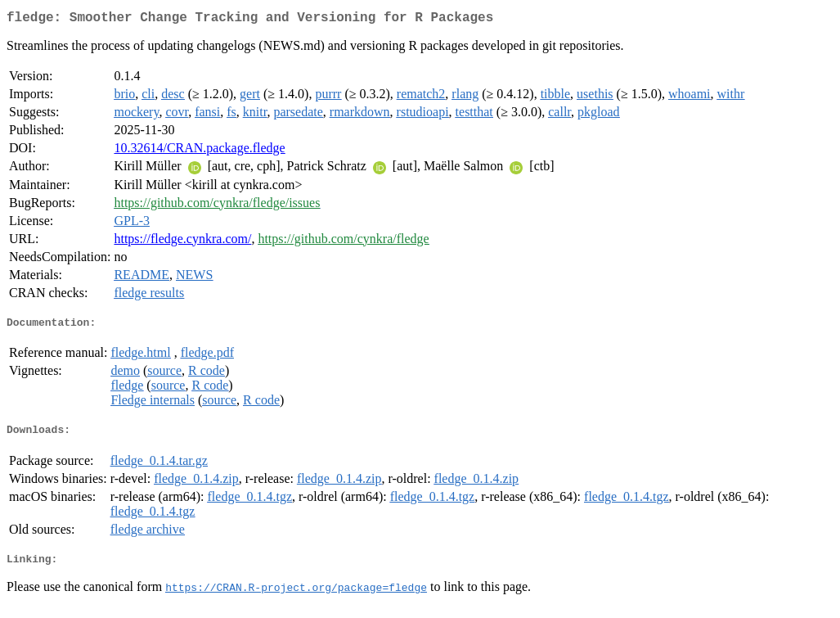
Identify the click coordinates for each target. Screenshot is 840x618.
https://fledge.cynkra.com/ (182, 242)
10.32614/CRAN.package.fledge (199, 151)
